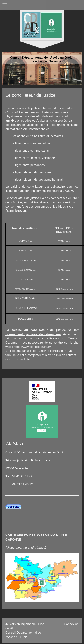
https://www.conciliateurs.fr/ (32, 347)
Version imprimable (21, 624)
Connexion (71, 624)
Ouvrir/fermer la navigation (42, 5)
